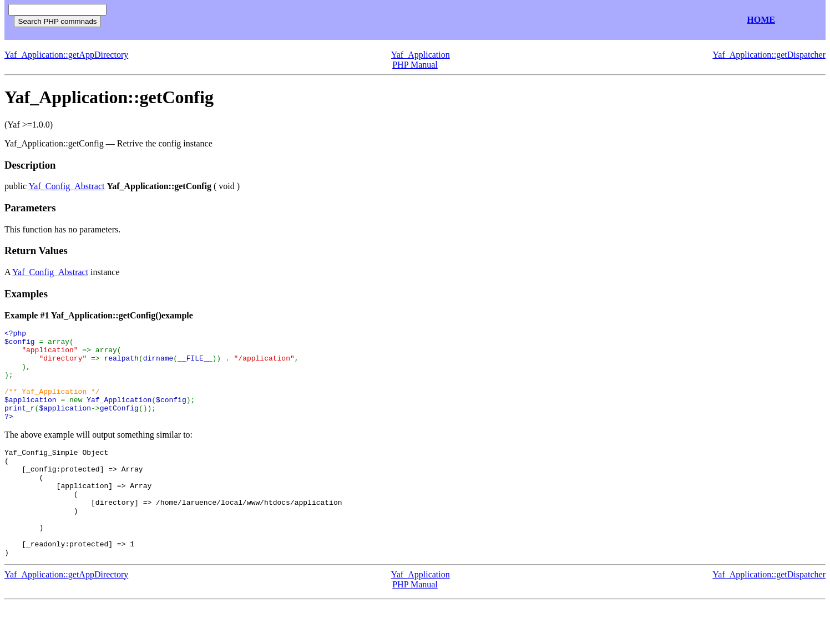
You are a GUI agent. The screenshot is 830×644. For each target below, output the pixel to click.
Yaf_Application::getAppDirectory (66, 55)
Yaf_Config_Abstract (66, 186)
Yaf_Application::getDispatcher (769, 55)
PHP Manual (415, 65)
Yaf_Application (421, 55)
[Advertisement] (243, 20)
